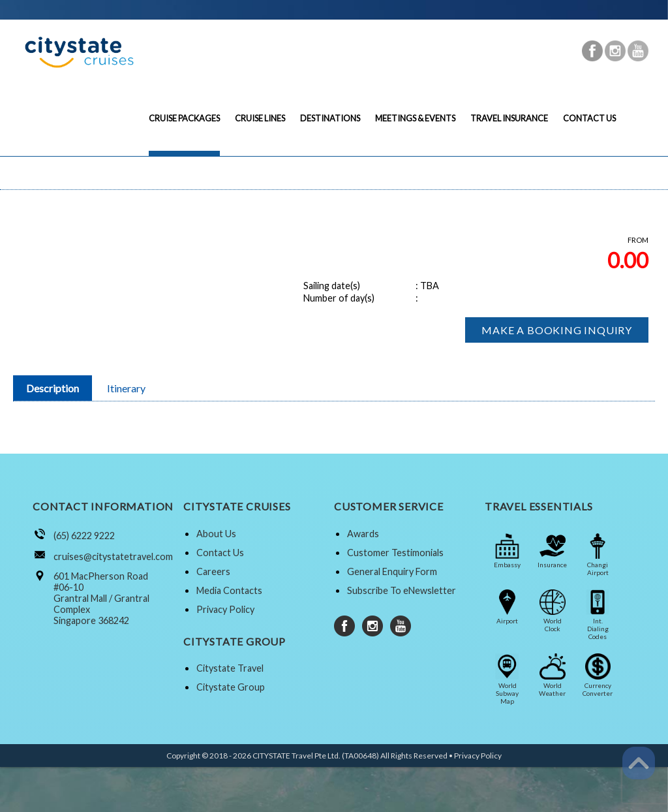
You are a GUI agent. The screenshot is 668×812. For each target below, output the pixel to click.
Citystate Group (231, 687)
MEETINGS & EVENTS (415, 118)
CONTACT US (589, 118)
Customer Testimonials (395, 553)
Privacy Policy (225, 609)
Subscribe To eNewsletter (402, 590)
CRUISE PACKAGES (184, 118)
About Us (216, 534)
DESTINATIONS (330, 118)
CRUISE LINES (260, 118)
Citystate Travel (230, 668)
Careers (213, 571)
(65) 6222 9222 (84, 536)
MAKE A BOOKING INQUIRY (557, 330)
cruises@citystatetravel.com (113, 556)
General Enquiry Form (392, 571)
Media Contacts (229, 590)
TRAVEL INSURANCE (509, 118)
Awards (363, 534)
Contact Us (220, 553)
